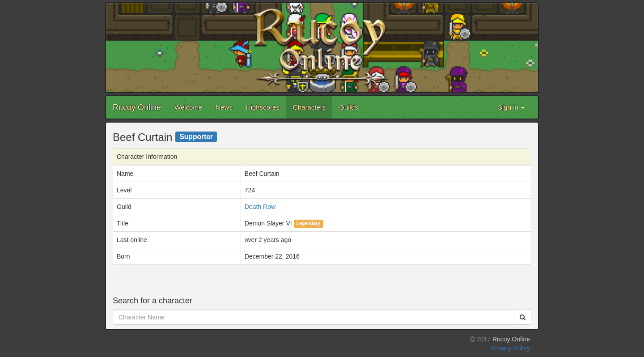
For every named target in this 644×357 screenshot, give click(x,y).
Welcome (188, 107)
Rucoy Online (137, 107)
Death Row (260, 207)
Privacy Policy (511, 348)
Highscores (263, 107)
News (224, 107)
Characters (309, 107)
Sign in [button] (511, 107)
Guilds (349, 107)
